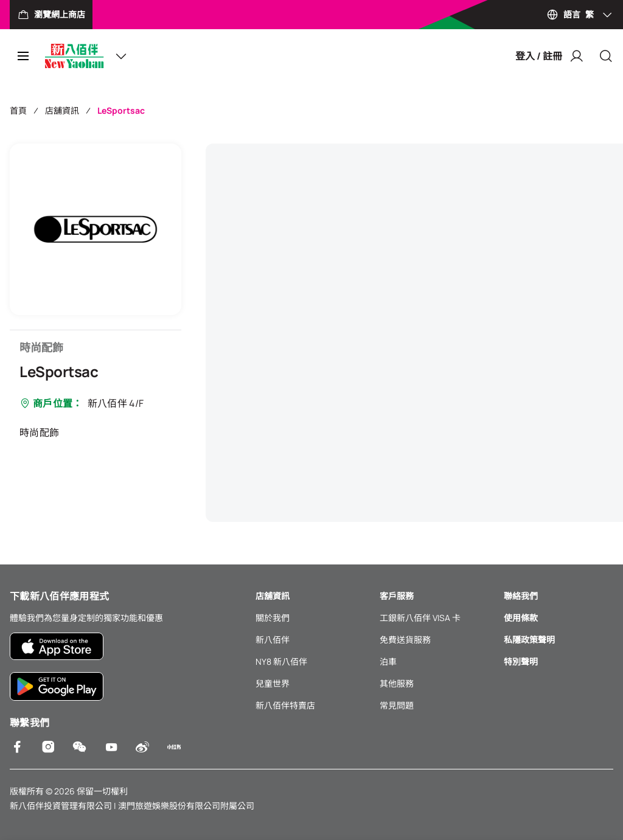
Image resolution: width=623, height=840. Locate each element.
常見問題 (397, 705)
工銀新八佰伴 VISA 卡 (420, 618)
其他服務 (397, 683)
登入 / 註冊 (550, 56)
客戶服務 (397, 596)
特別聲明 (521, 661)
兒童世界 (273, 683)
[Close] (606, 56)
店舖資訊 (62, 110)
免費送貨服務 (405, 640)
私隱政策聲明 (529, 640)
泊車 (388, 661)
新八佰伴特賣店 (285, 705)
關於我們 (273, 618)
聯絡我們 (521, 596)
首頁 (18, 110)
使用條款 (521, 618)
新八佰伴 (273, 640)
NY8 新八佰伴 (281, 661)
